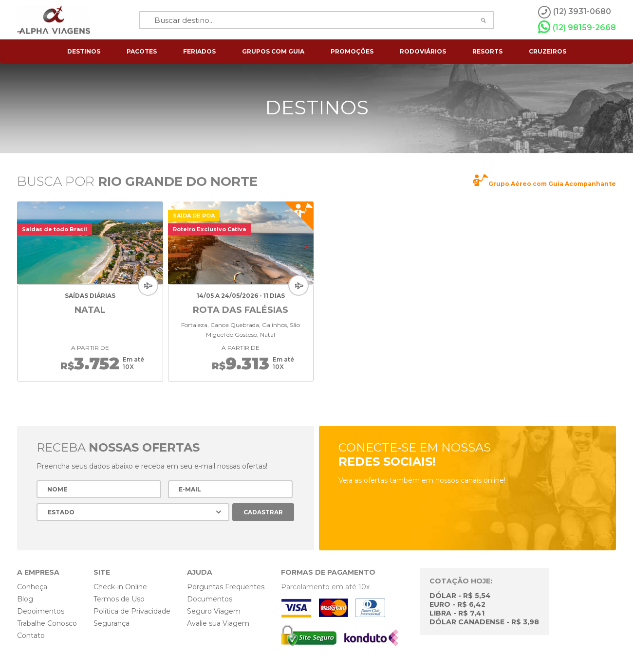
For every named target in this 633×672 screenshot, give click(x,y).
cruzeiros (548, 51)
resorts (487, 51)
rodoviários (423, 51)
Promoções (352, 51)
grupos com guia (273, 51)
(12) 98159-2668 (577, 27)
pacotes (142, 51)
